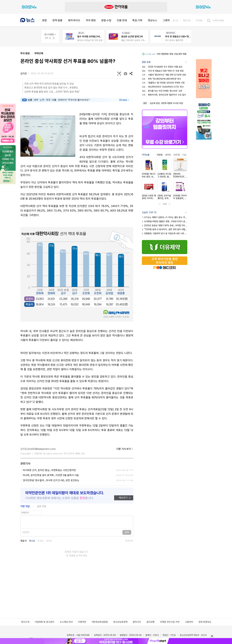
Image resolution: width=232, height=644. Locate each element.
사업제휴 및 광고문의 (44, 622)
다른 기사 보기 (125, 449)
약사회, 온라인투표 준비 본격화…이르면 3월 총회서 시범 (51, 475)
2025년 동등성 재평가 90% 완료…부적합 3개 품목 (165, 225)
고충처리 (189, 622)
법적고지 (137, 622)
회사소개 (25, 622)
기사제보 (199, 20)
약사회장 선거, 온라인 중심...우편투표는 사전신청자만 (49, 470)
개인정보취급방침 (100, 622)
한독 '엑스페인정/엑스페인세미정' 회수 (161, 79)
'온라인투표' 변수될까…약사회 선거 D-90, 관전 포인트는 (51, 480)
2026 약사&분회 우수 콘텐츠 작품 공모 (162, 67)
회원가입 (187, 20)
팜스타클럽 (50, 34)
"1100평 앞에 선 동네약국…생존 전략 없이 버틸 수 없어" (165, 229)
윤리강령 (150, 622)
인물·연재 (122, 20)
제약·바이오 (74, 20)
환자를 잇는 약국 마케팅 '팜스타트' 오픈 (162, 91)
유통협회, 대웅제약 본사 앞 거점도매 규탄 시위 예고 (165, 233)
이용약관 (82, 622)
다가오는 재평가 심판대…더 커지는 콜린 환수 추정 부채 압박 (165, 217)
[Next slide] (54, 38)
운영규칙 (129, 541)
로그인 (175, 20)
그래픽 (166, 20)
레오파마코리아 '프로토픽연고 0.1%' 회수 (163, 87)
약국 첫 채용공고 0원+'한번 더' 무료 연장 (163, 71)
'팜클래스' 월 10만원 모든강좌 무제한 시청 (163, 83)
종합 (45, 20)
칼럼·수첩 (106, 20)
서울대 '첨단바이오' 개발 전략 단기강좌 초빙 (164, 75)
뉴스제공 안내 (66, 622)
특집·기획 (137, 20)
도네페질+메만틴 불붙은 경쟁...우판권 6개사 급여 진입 (165, 221)
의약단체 (39, 53)
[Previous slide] (50, 38)
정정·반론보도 (205, 622)
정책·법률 (57, 20)
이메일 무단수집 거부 (170, 622)
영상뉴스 (153, 20)
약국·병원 (91, 20)
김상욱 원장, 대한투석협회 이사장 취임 (166, 103)
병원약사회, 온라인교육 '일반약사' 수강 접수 (164, 95)
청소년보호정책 (120, 622)
